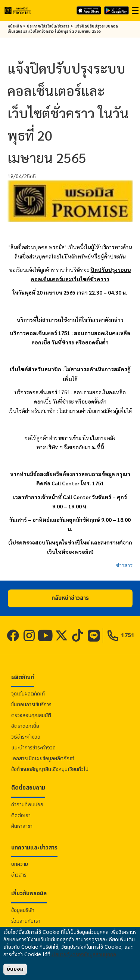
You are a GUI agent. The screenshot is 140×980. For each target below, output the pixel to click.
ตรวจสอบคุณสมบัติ (31, 715)
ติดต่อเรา (21, 815)
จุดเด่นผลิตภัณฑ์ (28, 694)
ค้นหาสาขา (22, 826)
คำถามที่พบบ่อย (27, 805)
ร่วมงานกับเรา (26, 921)
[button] (70, 598)
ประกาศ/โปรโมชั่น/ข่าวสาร (48, 26)
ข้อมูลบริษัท (23, 910)
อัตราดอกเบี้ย (25, 726)
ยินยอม (15, 969)
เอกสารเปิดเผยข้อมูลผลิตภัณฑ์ (43, 759)
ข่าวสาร (124, 565)
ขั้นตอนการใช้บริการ (31, 705)
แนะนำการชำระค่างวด (33, 748)
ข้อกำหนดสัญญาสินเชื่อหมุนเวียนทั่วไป (50, 769)
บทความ (20, 864)
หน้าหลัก (15, 26)
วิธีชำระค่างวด (26, 737)
